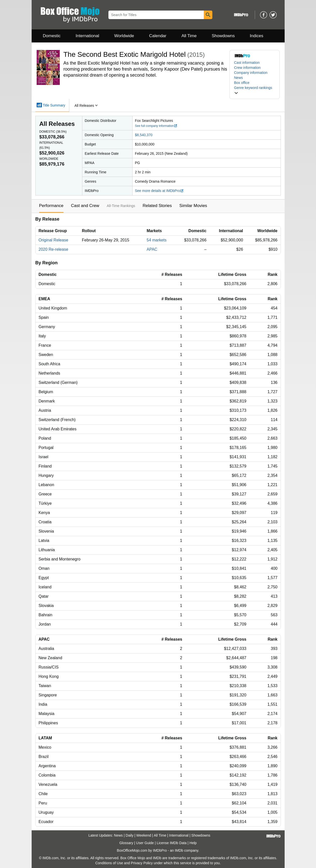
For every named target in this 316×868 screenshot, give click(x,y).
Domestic (52, 36)
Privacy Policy (142, 863)
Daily (130, 835)
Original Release (53, 240)
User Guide (145, 843)
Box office (242, 83)
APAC (152, 249)
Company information (251, 73)
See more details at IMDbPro (160, 191)
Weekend (144, 835)
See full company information (156, 126)
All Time (189, 36)
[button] (255, 90)
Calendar (158, 36)
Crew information (247, 68)
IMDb (179, 850)
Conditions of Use (109, 863)
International (87, 36)
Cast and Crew (85, 206)
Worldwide (124, 36)
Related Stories (157, 206)
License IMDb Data (172, 843)
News (239, 78)
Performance (51, 206)
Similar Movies (193, 206)
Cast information (247, 63)
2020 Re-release (53, 249)
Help (193, 843)
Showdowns (223, 36)
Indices (257, 36)
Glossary (126, 843)
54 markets (156, 240)
